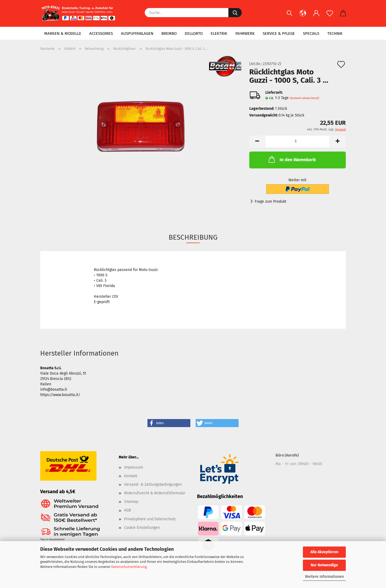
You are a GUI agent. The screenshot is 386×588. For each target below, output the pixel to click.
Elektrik (219, 33)
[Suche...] (235, 13)
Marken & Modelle (63, 33)
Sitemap (131, 502)
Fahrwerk (245, 33)
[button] (303, 16)
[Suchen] (289, 16)
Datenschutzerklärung (129, 567)
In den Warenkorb (292, 159)
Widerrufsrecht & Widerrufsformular (155, 493)
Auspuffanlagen (137, 33)
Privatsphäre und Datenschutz (150, 519)
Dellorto (194, 33)
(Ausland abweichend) (305, 98)
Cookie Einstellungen (142, 528)
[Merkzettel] (330, 16)
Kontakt (131, 476)
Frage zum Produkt (270, 201)
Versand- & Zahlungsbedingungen (153, 485)
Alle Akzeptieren (324, 552)
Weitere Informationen (324, 577)
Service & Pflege (279, 33)
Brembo (169, 33)
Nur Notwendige (324, 565)
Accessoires (101, 33)
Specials (311, 33)
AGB (127, 510)
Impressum (134, 467)
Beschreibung (193, 237)
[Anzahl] (298, 142)
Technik (335, 33)
